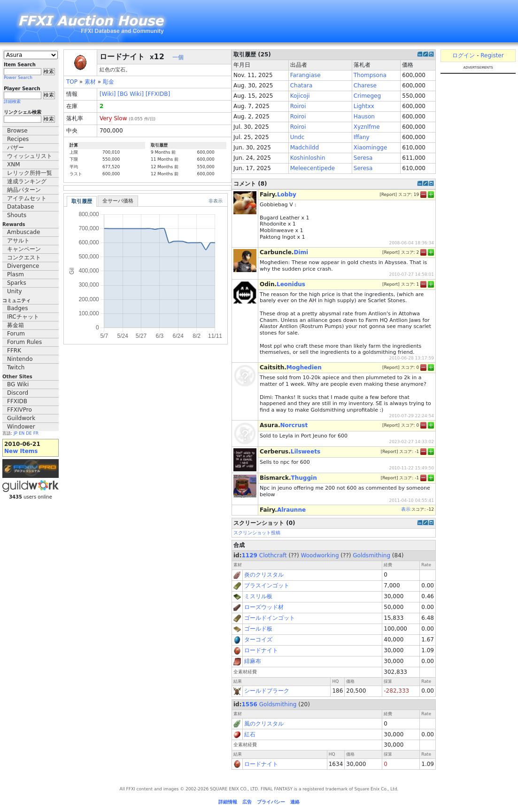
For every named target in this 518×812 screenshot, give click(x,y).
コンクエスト (24, 258)
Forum (16, 334)
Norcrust (294, 425)
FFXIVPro (19, 410)
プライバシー (271, 802)
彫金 (108, 82)
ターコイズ (258, 640)
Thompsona (370, 75)
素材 (90, 82)
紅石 (250, 734)
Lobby (287, 195)
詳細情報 (228, 802)
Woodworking (320, 555)
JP (15, 433)
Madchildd (305, 148)
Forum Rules (24, 342)
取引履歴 (82, 201)
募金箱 (15, 325)
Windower (21, 427)
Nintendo (20, 359)
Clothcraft (273, 555)
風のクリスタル (264, 724)
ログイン (464, 55)
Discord (18, 393)
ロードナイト (261, 650)
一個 (178, 57)
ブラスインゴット (267, 586)
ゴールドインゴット (270, 618)
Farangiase (305, 75)
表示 (406, 509)
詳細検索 (12, 101)
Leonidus (291, 284)
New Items (21, 451)
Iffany (362, 137)
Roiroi (298, 106)
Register (492, 55)
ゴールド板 (258, 629)
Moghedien (304, 367)
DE (29, 433)
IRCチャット (23, 317)
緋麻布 (253, 661)
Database (20, 207)
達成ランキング (27, 181)
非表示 (216, 201)
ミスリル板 (258, 596)
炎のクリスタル (264, 575)
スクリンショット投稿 (257, 533)
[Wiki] (108, 94)
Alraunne (291, 510)
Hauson (364, 117)
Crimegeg (367, 96)
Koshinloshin (308, 158)
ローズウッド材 (264, 607)
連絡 (295, 802)
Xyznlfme (367, 127)
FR (36, 433)
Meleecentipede (313, 168)
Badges (17, 308)
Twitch (16, 367)
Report (388, 195)
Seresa (363, 158)
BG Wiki (18, 384)
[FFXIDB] (158, 94)
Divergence (23, 266)
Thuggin (304, 478)
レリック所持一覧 (30, 173)
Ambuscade (23, 232)
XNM (14, 164)
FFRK (14, 351)
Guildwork (21, 418)
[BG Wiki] (131, 94)
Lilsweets (305, 452)
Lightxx (364, 106)
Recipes (18, 139)
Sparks (17, 283)
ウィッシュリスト (30, 156)
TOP (72, 82)
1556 (250, 704)
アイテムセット (27, 198)
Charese (365, 86)
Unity (15, 291)
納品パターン (24, 190)
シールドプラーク (267, 691)
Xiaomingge (371, 148)
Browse (17, 131)
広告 (247, 802)
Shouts (17, 215)
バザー (15, 148)
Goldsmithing (371, 555)
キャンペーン (24, 249)
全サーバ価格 (118, 201)
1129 (250, 555)
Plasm (15, 274)
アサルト (18, 241)
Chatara (302, 86)
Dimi (301, 252)
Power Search (18, 78)
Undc (298, 137)
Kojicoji (300, 96)
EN (22, 433)
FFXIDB (17, 401)
